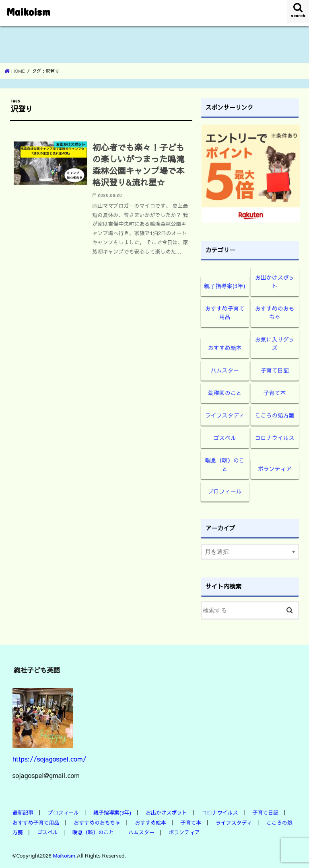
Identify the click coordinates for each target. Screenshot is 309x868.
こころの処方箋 (275, 415)
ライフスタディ (225, 415)
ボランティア (275, 469)
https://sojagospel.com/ (49, 759)
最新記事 (23, 812)
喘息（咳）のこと (225, 464)
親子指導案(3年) (225, 286)
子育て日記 (275, 370)
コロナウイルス (275, 438)
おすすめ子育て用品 (225, 312)
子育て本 (275, 393)
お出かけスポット (275, 281)
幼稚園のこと (225, 393)
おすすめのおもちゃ (275, 312)
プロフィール (225, 491)
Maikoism (28, 11)
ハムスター (225, 370)
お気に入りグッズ (275, 343)
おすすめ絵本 (225, 348)
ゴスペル (225, 438)
